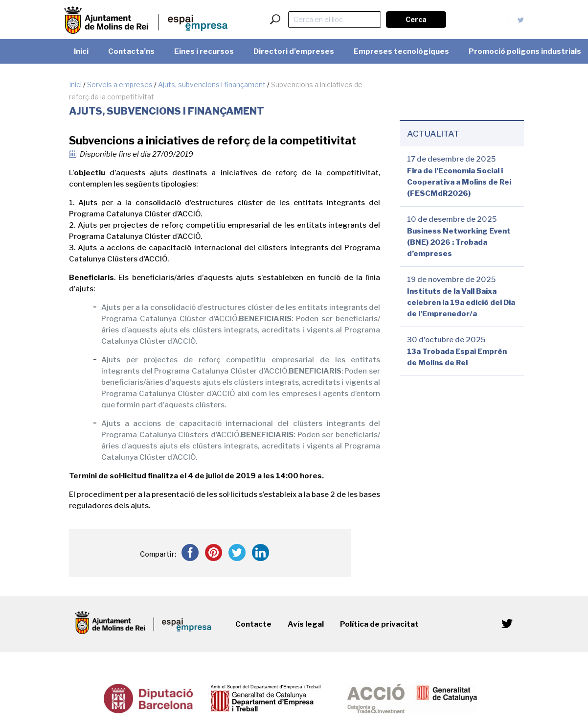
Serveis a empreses (120, 84)
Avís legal (306, 624)
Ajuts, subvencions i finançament (212, 84)
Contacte (253, 624)
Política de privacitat (379, 624)
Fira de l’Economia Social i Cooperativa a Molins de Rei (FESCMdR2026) (459, 182)
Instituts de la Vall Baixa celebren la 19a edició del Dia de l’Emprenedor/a (461, 303)
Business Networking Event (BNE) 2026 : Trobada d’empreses (459, 242)
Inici (75, 84)
